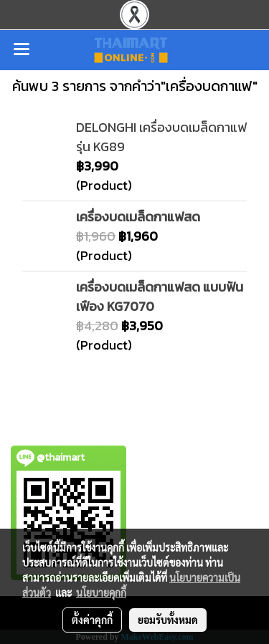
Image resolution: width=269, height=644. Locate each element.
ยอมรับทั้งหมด (168, 620)
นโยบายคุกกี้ (101, 592)
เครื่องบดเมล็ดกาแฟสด (138, 217)
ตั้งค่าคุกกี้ (92, 620)
